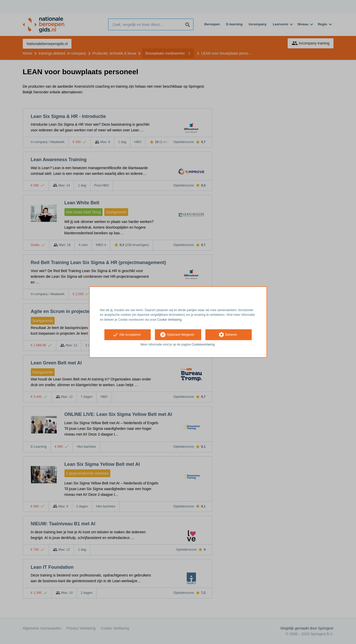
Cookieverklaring (203, 345)
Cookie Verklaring (170, 320)
